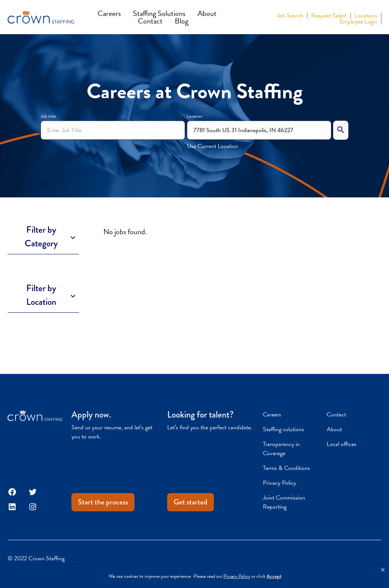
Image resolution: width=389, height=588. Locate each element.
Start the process (103, 502)
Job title (48, 116)
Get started (191, 502)
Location (195, 116)
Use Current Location (213, 146)
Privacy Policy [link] (237, 576)
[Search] (341, 130)
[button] (383, 570)
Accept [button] (274, 576)
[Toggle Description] (43, 237)
